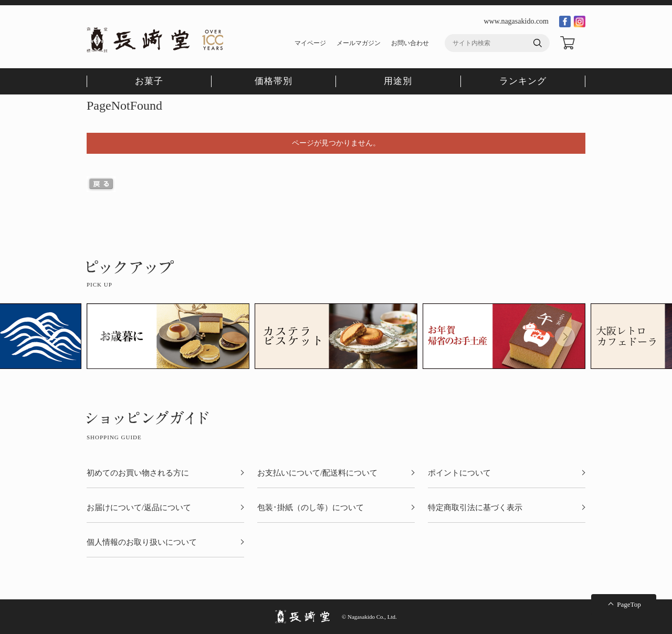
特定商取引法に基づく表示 (475, 508)
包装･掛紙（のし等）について (311, 508)
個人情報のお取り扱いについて (142, 542)
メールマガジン (359, 43)
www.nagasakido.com (516, 21)
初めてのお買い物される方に (138, 473)
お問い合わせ (410, 43)
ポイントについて (459, 473)
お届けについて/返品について (139, 508)
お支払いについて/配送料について (317, 473)
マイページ (310, 43)
